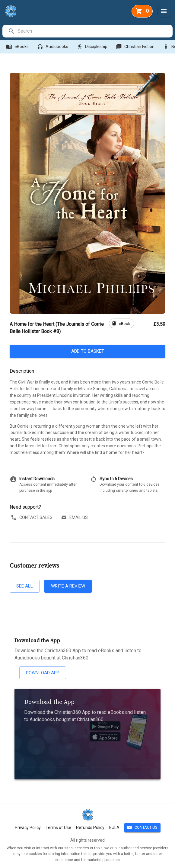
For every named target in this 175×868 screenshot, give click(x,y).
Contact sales (32, 518)
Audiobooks (53, 47)
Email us (75, 518)
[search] (95, 31)
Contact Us (142, 828)
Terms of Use (58, 828)
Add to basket (87, 351)
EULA (114, 828)
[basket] (142, 11)
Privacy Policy (28, 828)
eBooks (18, 47)
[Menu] (164, 11)
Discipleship (93, 47)
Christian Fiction (136, 47)
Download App (43, 673)
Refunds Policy (90, 828)
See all (25, 586)
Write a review (68, 586)
